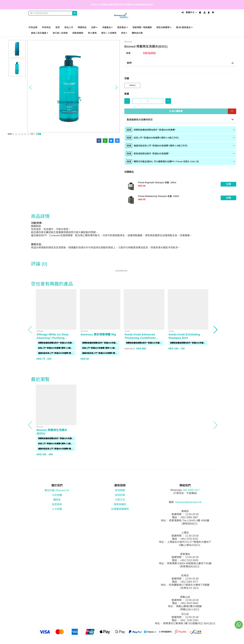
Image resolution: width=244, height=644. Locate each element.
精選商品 (82, 27)
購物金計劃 (137, 33)
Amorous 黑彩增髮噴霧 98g (98, 335)
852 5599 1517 (191, 490)
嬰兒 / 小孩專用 (109, 33)
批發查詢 (57, 504)
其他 (124, 33)
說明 (129, 63)
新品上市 (69, 27)
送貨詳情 (120, 495)
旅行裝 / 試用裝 (60, 33)
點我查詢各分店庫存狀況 (140, 120)
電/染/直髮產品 (184, 27)
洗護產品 (107, 27)
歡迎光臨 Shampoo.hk (57, 490)
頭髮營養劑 (78, 33)
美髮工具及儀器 (40, 33)
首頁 (58, 27)
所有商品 (46, 27)
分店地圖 (57, 495)
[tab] (180, 130)
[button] (30, 88)
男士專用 (92, 33)
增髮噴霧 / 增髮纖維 (142, 27)
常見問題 (120, 490)
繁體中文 (191, 12)
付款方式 (120, 500)
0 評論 (38, 134)
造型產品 (122, 27)
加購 (228, 184)
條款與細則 (120, 504)
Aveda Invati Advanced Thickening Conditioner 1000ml (140, 338)
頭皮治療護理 (164, 27)
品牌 (94, 27)
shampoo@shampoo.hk (188, 502)
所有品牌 (33, 27)
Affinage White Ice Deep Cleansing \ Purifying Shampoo (53, 338)
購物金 (57, 500)
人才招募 (57, 509)
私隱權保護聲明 (120, 509)
